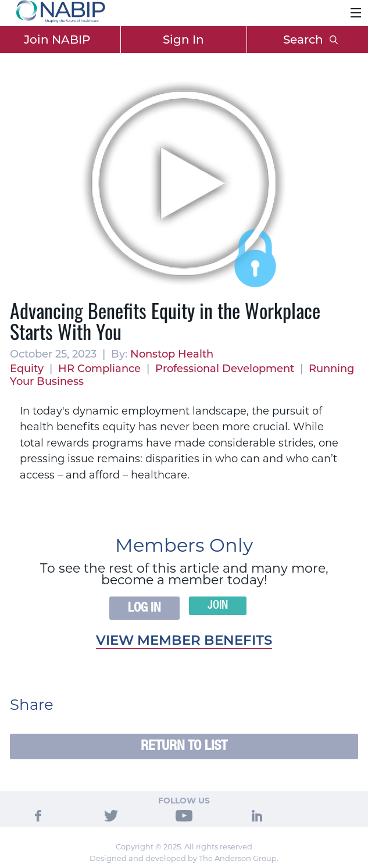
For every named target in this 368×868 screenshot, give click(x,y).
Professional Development (225, 369)
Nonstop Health (172, 354)
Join (218, 606)
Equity (27, 369)
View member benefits (184, 640)
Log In (144, 608)
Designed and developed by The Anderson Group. (184, 858)
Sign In (183, 40)
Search (310, 40)
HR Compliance (99, 369)
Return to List (184, 746)
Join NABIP (57, 40)
